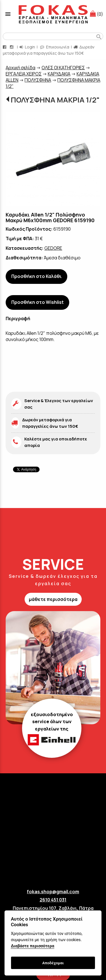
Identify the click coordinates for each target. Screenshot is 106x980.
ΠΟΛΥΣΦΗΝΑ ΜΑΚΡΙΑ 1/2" (55, 100)
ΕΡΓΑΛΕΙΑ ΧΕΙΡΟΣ (24, 74)
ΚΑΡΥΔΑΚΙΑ (59, 74)
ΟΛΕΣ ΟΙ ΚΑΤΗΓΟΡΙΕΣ (63, 68)
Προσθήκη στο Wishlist (37, 302)
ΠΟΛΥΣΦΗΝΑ (38, 80)
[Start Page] (53, 14)
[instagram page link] (12, 47)
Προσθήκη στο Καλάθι (36, 276)
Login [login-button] (27, 47)
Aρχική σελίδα (20, 68)
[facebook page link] (5, 47)
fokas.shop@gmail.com (53, 892)
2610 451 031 (53, 900)
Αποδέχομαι (53, 963)
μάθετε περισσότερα (53, 599)
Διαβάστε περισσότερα (32, 946)
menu (8, 14)
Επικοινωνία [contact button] (55, 47)
